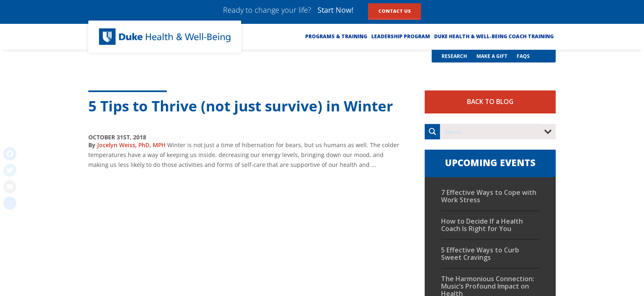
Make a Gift (492, 56)
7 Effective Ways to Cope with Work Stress (489, 196)
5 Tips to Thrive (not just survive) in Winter (241, 106)
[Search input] (491, 132)
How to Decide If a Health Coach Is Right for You (482, 225)
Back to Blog (490, 102)
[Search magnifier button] (432, 132)
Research (454, 56)
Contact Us (394, 11)
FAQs (523, 56)
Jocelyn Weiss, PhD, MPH (131, 145)
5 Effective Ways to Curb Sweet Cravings (480, 254)
